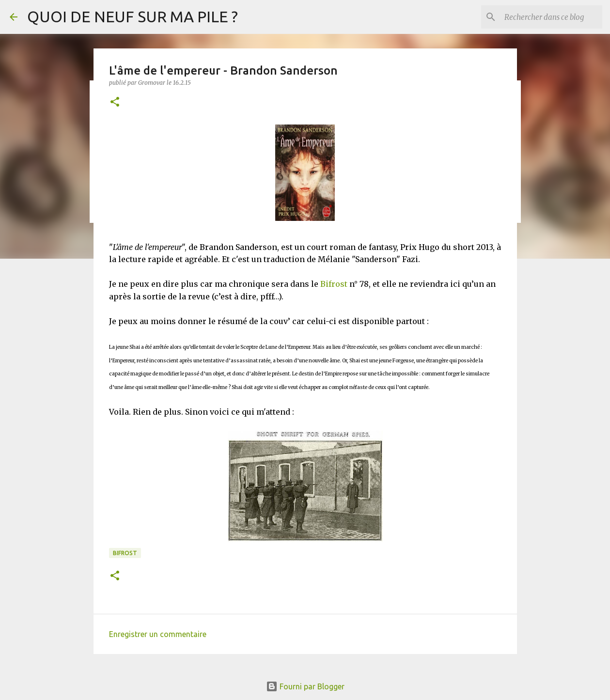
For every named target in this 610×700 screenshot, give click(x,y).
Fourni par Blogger (305, 686)
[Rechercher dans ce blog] (551, 17)
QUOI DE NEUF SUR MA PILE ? (133, 16)
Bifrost (334, 284)
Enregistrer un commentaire (158, 634)
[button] (115, 102)
